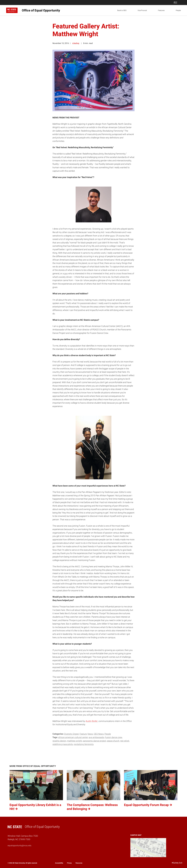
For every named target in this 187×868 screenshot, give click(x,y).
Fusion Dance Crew (114, 737)
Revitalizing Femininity (84, 744)
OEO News (99, 734)
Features (161, 10)
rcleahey (76, 43)
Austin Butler (92, 721)
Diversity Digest (71, 734)
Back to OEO (122, 10)
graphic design (59, 741)
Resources (79, 863)
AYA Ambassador (96, 737)
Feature (83, 734)
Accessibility (59, 863)
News (90, 734)
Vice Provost (142, 10)
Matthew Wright (74, 741)
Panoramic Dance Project (94, 741)
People (178, 10)
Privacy (69, 863)
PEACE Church (113, 741)
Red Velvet (125, 741)
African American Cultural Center (73, 737)
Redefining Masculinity (63, 744)
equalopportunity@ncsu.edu (19, 846)
